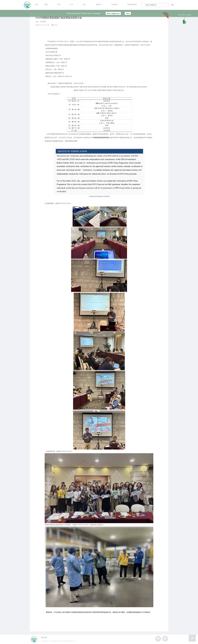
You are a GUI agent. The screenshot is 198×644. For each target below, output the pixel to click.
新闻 (46, 5)
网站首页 (44, 638)
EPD (59, 5)
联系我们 (115, 5)
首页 (37, 5)
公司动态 (43, 22)
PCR (72, 5)
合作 (84, 5)
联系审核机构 (132, 5)
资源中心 (99, 5)
